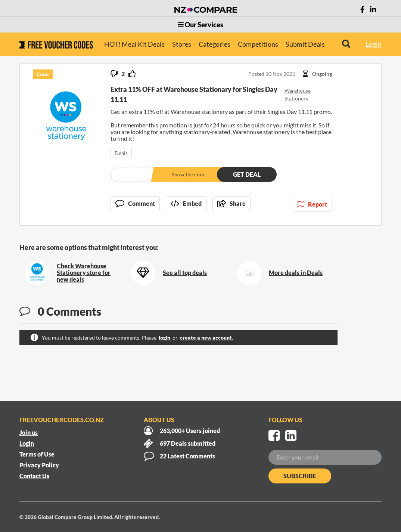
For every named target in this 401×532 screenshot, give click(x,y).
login (165, 338)
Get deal (247, 174)
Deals (121, 153)
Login (374, 44)
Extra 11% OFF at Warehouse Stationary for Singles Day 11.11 (194, 94)
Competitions (258, 44)
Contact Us (34, 476)
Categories (215, 44)
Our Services (200, 25)
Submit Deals (305, 44)
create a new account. (206, 338)
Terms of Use (37, 454)
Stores (182, 44)
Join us (29, 432)
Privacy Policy (39, 465)
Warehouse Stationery (298, 95)
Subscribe (300, 476)
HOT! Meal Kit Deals (134, 44)
